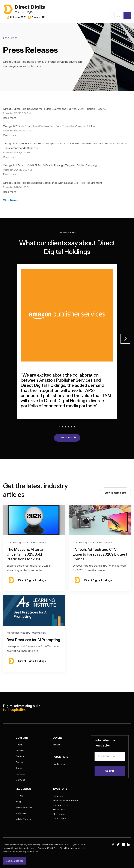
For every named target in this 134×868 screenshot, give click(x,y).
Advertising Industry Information (27, 545)
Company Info (60, 805)
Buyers (56, 745)
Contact (20, 780)
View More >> (12, 200)
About (19, 745)
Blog (18, 801)
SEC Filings (59, 814)
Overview (58, 796)
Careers (20, 774)
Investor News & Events (66, 800)
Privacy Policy (19, 852)
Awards (20, 750)
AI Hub (19, 796)
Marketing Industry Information (26, 636)
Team (19, 768)
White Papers (23, 819)
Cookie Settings (14, 861)
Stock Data (59, 809)
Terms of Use (32, 852)
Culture (20, 756)
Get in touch (67, 438)
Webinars (21, 813)
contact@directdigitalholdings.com (21, 848)
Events (19, 762)
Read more (10, 118)
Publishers (59, 764)
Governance (59, 818)
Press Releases (24, 807)
